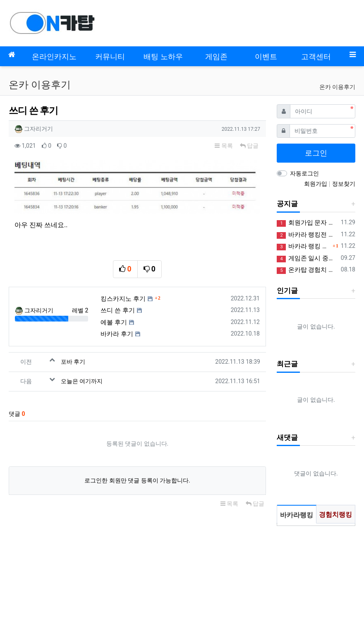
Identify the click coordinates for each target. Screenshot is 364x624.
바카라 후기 (117, 334)
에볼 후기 (114, 322)
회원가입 (316, 184)
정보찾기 (344, 184)
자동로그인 (304, 173)
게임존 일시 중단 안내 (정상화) (307, 258)
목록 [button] (224, 146)
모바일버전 (23, 564)
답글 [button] (249, 146)
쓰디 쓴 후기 (117, 310)
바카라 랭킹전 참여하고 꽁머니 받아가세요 (307, 235)
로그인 (316, 153)
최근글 (287, 364)
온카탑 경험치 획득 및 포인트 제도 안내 (307, 270)
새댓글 (287, 437)
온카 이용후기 (337, 87)
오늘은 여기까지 (82, 381)
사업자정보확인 (43, 600)
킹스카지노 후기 (123, 299)
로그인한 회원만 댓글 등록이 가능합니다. (137, 480)
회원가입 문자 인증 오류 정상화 (307, 223)
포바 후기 (73, 362)
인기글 (287, 290)
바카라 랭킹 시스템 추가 (304, 246)
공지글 (287, 204)
